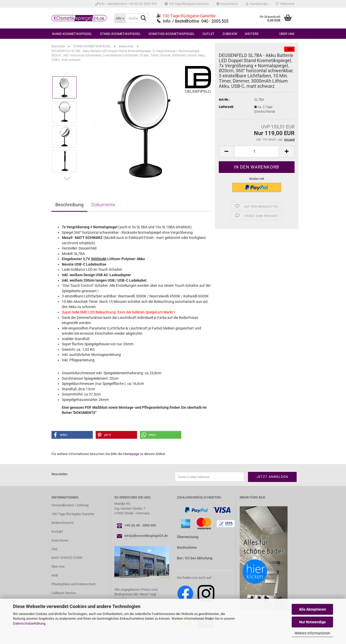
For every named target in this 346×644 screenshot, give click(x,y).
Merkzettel (285, 4)
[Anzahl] (257, 152)
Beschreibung (69, 205)
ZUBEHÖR (230, 34)
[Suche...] (120, 18)
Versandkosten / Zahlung (70, 505)
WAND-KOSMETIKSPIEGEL (72, 34)
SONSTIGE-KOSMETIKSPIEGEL (172, 34)
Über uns (287, 34)
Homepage (131, 454)
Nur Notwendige (313, 622)
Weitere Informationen (312, 633)
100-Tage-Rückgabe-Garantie (187, 4)
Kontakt (57, 532)
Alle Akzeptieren (313, 609)
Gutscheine (60, 540)
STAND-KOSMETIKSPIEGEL (120, 34)
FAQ (54, 549)
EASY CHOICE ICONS (67, 558)
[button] (227, 4)
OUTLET (209, 34)
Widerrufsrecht (62, 523)
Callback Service (64, 593)
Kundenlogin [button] (257, 4)
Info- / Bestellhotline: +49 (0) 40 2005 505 (126, 4)
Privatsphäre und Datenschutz (73, 584)
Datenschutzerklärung (29, 623)
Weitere (252, 34)
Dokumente (103, 205)
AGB (55, 575)
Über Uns (58, 566)
